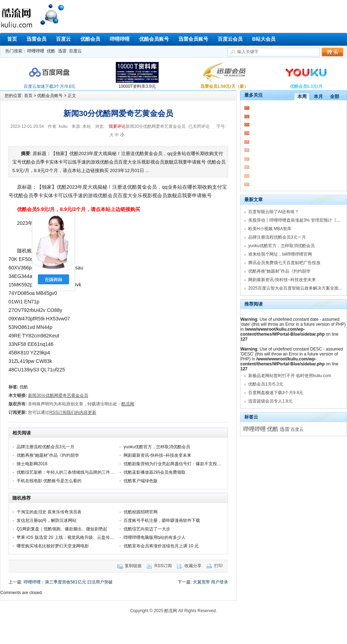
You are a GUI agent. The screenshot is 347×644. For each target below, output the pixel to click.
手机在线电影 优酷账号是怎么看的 (49, 481)
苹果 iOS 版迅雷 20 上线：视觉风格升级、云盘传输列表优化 (74, 537)
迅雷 (62, 51)
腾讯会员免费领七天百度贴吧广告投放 (284, 263)
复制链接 (133, 566)
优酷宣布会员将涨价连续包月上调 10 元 (161, 546)
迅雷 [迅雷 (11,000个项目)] (285, 429)
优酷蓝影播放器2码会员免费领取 (155, 472)
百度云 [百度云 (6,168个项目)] (297, 429)
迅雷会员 (36, 39)
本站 (87, 126)
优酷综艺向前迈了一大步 (147, 529)
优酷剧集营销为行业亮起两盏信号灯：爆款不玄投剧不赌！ (179, 464)
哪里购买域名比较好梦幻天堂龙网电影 (53, 546)
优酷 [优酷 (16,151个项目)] (273, 429)
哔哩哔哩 (120, 39)
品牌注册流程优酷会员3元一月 (45, 447)
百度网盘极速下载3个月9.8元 (276, 393)
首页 (12, 39)
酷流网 (51, 15)
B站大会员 (264, 39)
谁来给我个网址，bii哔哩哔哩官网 (280, 254)
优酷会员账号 (154, 39)
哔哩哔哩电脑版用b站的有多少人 (155, 537)
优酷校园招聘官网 (141, 512)
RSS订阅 (163, 566)
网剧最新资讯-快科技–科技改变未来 (157, 455)
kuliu (63, 126)
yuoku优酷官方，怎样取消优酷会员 (157, 447)
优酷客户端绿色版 (141, 481)
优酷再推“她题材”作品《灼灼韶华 (48, 455)
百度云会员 (230, 39)
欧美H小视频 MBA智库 (270, 229)
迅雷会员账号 (193, 39)
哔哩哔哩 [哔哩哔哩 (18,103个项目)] (255, 429)
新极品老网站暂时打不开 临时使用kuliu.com (290, 376)
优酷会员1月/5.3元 (266, 384)
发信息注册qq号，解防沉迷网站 (47, 520)
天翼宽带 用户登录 (211, 582)
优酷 (51, 51)
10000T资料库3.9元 (137, 86)
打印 (218, 566)
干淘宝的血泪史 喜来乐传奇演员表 (49, 512)
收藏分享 (193, 566)
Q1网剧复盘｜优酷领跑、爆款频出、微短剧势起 (62, 529)
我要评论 (117, 126)
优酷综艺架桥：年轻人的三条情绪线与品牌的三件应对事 (70, 472)
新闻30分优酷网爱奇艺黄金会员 (58, 395)
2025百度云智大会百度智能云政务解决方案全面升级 (298, 288)
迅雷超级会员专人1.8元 (270, 401)
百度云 (63, 39)
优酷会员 (90, 39)
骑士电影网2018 (32, 464)
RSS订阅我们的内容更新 (73, 412)
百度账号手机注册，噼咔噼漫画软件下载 (162, 520)
